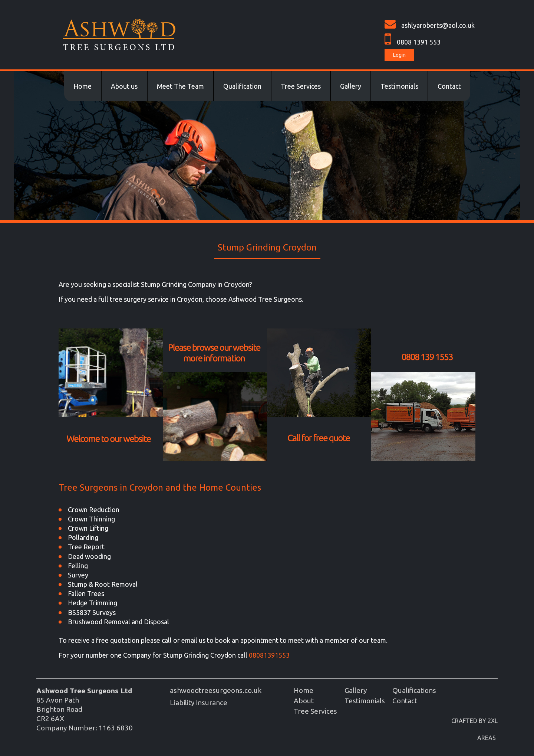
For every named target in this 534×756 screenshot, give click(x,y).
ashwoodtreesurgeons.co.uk (216, 690)
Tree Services (301, 86)
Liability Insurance (199, 703)
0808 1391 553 (419, 42)
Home (83, 86)
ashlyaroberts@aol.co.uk (438, 25)
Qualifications (414, 690)
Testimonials (399, 86)
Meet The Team (180, 86)
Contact (449, 86)
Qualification (242, 86)
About (304, 701)
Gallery (351, 86)
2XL (493, 721)
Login (399, 55)
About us (124, 86)
